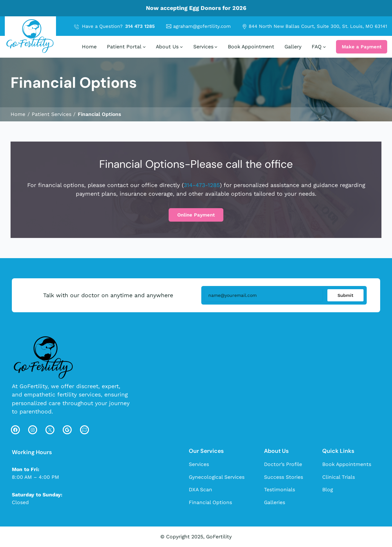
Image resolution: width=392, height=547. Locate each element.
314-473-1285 (202, 185)
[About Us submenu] (181, 47)
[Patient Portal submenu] (144, 47)
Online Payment (196, 215)
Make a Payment (362, 47)
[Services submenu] (216, 47)
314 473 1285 (140, 26)
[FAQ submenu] (324, 47)
